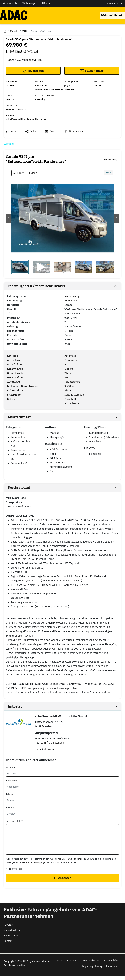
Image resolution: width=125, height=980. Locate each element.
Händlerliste (11, 936)
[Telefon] (63, 800)
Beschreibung (19, 488)
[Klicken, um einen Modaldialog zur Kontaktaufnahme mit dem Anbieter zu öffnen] (92, 71)
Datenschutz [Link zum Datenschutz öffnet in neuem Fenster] (73, 960)
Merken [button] (14, 131)
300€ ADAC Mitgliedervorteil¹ (25, 60)
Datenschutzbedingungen (34, 862)
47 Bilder (19, 173)
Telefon (10, 794)
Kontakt (8, 941)
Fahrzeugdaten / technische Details (36, 286)
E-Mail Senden (63, 878)
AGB (60, 960)
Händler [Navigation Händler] (47, 3)
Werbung (9, 144)
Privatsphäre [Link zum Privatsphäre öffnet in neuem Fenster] (111, 960)
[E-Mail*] (63, 814)
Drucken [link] (54, 131)
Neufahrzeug (72, 296)
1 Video (33, 173)
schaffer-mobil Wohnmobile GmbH (26, 120)
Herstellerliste (12, 930)
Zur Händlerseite (45, 750)
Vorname (11, 767)
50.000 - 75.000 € (16, 110)
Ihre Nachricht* (14, 821)
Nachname (12, 781)
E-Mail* (10, 808)
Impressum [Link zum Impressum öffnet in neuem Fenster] (112, 966)
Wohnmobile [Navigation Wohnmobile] (10, 3)
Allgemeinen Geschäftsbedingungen (67, 859)
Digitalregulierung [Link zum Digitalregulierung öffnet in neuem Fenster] (92, 966)
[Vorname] (63, 773)
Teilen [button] (33, 131)
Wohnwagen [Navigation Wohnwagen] (30, 3)
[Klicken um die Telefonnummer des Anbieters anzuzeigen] (33, 71)
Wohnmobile (72, 301)
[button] (8, 218)
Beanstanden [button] (76, 131)
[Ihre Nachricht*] (63, 839)
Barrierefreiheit (92, 960)
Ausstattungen (20, 417)
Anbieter (15, 706)
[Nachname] (63, 787)
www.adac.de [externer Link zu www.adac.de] (115, 3)
